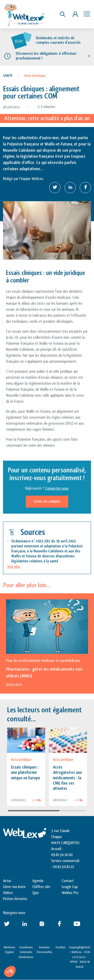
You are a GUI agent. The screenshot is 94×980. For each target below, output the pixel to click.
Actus (7, 881)
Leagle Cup (70, 887)
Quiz (36, 893)
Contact (68, 881)
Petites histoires (15, 899)
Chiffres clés (41, 887)
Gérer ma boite (14, 887)
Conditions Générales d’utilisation (26, 952)
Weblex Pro (70, 893)
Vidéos (8, 893)
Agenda (38, 881)
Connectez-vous (57, 489)
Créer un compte (47, 501)
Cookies (61, 947)
